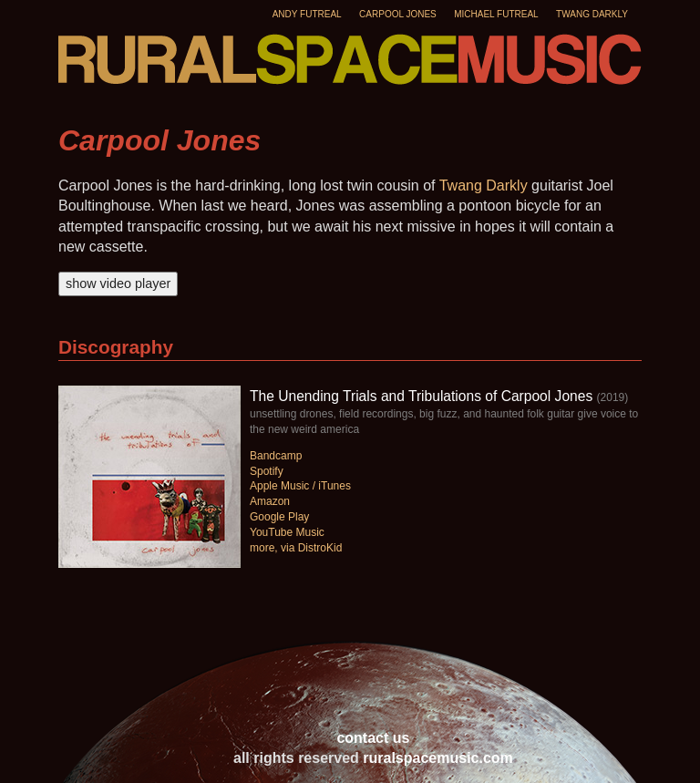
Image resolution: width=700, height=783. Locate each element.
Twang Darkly (592, 14)
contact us (373, 738)
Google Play (279, 517)
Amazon (270, 501)
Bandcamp (276, 456)
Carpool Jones (398, 14)
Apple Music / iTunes (300, 486)
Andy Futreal (307, 14)
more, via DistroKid (296, 548)
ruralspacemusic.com (438, 758)
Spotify (267, 471)
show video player (118, 283)
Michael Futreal (496, 14)
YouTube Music (287, 532)
